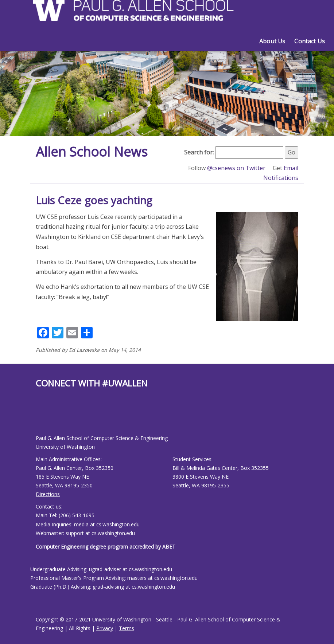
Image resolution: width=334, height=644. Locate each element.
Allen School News (92, 152)
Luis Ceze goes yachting (94, 200)
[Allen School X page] (41, 417)
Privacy (105, 628)
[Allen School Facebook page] (38, 417)
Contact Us (310, 41)
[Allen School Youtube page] (45, 417)
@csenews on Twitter (237, 168)
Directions (48, 494)
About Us (272, 41)
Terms (127, 628)
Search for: (199, 152)
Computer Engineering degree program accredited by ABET (106, 547)
